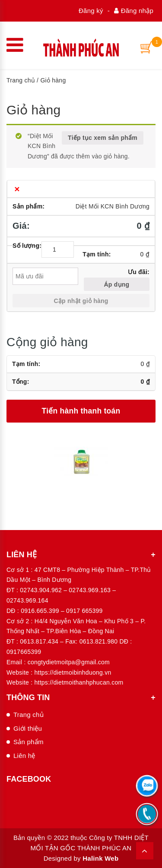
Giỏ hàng (33, 110)
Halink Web (100, 858)
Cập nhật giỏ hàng (81, 301)
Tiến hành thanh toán (81, 411)
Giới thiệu (28, 728)
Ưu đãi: (139, 272)
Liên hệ (24, 756)
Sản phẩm (29, 742)
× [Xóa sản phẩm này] (17, 189)
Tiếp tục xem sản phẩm (103, 138)
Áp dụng (116, 284)
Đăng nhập (134, 11)
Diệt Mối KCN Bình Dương (113, 206)
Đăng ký (91, 11)
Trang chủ (21, 80)
